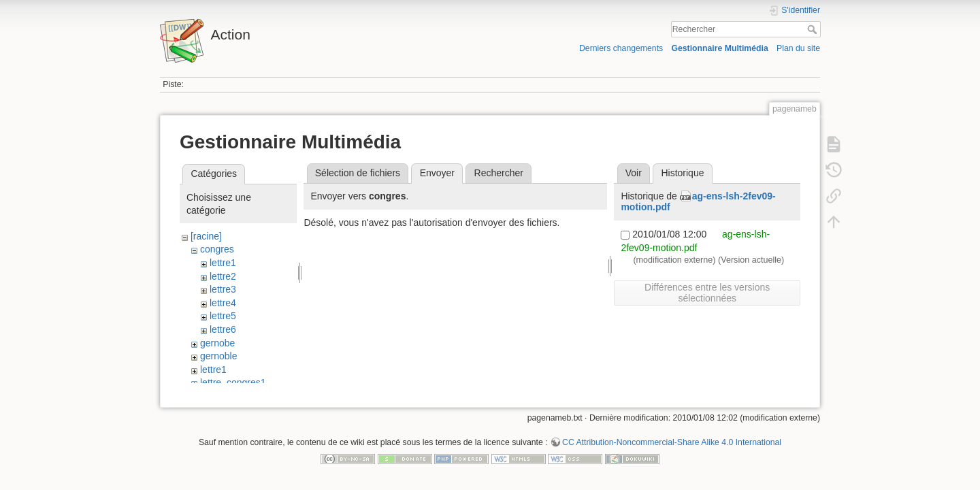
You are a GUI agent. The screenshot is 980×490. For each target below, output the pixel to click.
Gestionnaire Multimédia (719, 48)
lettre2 (223, 276)
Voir (634, 173)
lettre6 (223, 329)
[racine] (206, 236)
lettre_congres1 (233, 382)
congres (217, 249)
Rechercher (814, 29)
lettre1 (223, 263)
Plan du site (798, 48)
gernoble (219, 356)
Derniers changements (621, 48)
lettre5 (223, 316)
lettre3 (223, 289)
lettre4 (223, 303)
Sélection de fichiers (358, 173)
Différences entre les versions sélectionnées (707, 293)
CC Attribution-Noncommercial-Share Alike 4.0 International (672, 445)
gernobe (217, 343)
